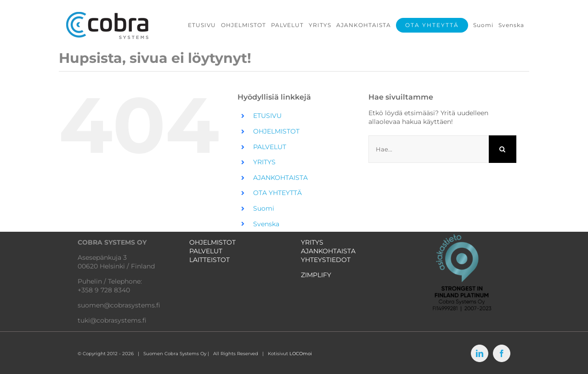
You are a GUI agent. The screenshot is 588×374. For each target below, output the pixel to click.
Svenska (266, 224)
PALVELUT (270, 147)
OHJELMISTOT (276, 131)
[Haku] (503, 149)
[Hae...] (428, 149)
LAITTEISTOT (209, 260)
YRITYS (264, 162)
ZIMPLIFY (316, 275)
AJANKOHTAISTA (280, 178)
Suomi (264, 208)
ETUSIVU (267, 116)
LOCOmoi (301, 354)
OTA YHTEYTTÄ (277, 193)
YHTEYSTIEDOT (326, 260)
